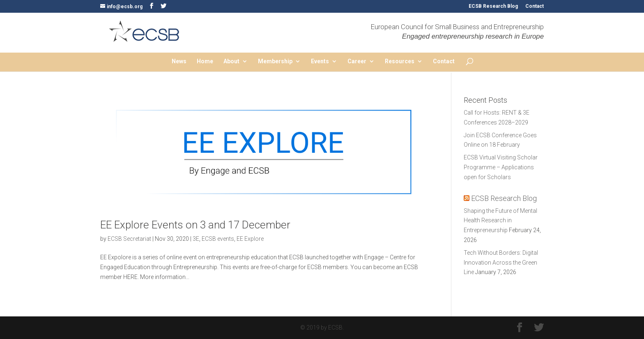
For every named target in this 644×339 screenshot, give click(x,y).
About (231, 61)
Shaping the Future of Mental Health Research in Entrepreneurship (500, 221)
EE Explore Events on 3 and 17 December (195, 225)
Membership (275, 61)
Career (357, 61)
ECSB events (218, 239)
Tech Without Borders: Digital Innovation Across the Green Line (501, 263)
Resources (400, 61)
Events (320, 61)
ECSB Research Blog (493, 6)
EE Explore (250, 239)
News (179, 61)
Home (205, 61)
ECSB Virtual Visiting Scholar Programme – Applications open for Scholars (501, 167)
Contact (535, 6)
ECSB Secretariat (129, 239)
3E (196, 239)
